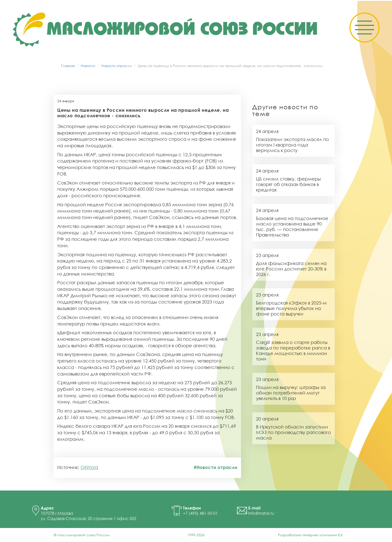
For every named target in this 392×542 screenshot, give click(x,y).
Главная (68, 66)
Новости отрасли (116, 66)
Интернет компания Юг (323, 535)
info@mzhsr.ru (261, 513)
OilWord (89, 467)
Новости (88, 66)
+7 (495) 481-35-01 (200, 513)
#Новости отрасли (215, 467)
